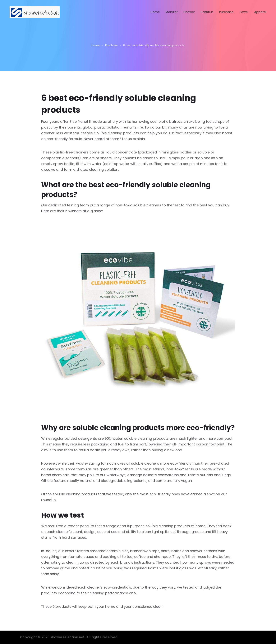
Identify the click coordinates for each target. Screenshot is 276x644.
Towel (244, 12)
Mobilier (172, 12)
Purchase (226, 12)
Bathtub (207, 12)
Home (155, 12)
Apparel (260, 12)
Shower (189, 12)
